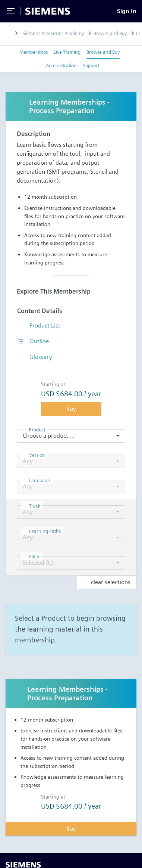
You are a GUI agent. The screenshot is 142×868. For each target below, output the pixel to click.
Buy (71, 409)
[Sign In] (127, 11)
